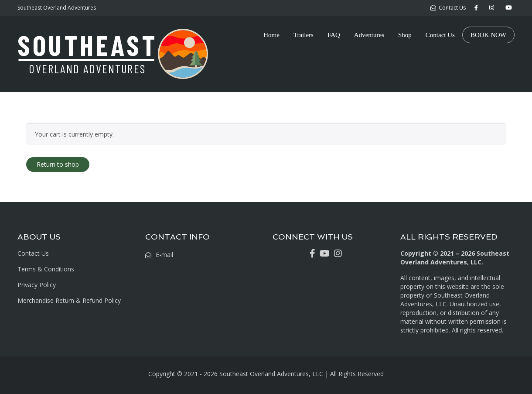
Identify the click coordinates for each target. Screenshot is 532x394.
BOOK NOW (488, 35)
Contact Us (440, 35)
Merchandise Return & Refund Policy (69, 300)
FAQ (334, 35)
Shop (405, 35)
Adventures (369, 35)
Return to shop (58, 164)
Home (271, 35)
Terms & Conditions (46, 269)
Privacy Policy (37, 285)
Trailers (304, 35)
